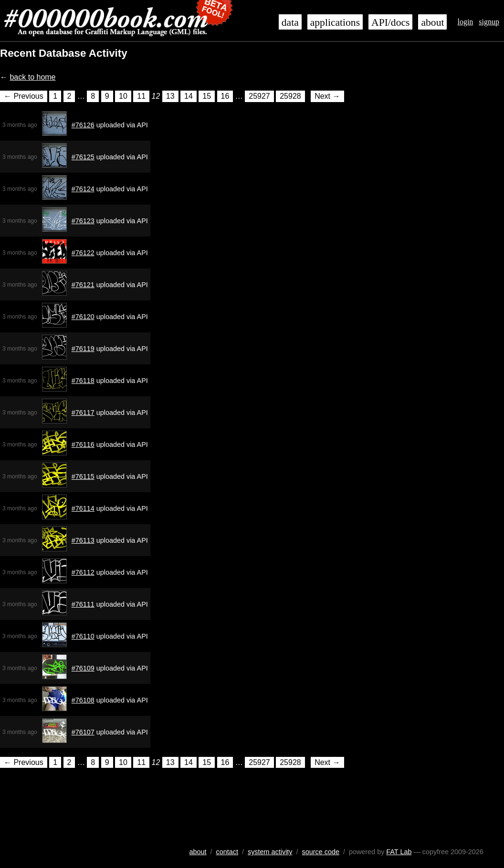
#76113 (83, 540)
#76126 (83, 125)
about (432, 22)
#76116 (83, 444)
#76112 (83, 572)
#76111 (83, 604)
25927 (259, 96)
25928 (290, 96)
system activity (270, 852)
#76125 (83, 157)
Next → (327, 96)
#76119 (83, 349)
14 (189, 96)
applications (335, 22)
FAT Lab (399, 852)
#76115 (83, 476)
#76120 (83, 317)
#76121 (83, 285)
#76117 (83, 413)
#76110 (83, 636)
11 (141, 96)
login (465, 22)
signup (489, 22)
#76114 (83, 508)
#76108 (83, 700)
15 (207, 96)
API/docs (390, 22)
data (290, 22)
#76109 (83, 668)
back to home (32, 77)
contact (227, 852)
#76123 (83, 221)
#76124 (83, 189)
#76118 (83, 381)
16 (225, 96)
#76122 (83, 253)
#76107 (83, 732)
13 (170, 96)
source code (321, 852)
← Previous (24, 96)
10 (123, 96)
